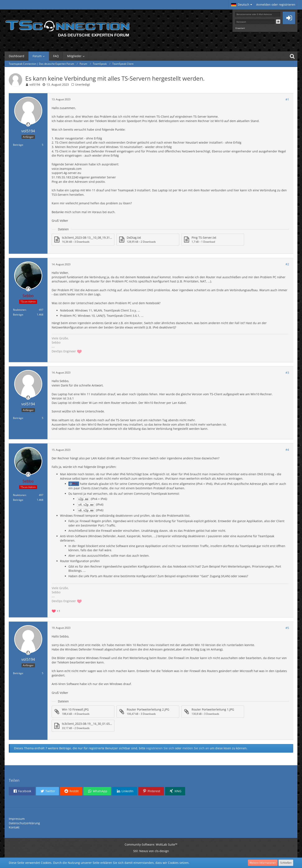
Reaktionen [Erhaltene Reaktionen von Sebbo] (19, 310)
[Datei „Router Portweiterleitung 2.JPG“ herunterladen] (148, 712)
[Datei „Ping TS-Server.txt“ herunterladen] (213, 240)
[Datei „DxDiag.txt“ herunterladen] (148, 240)
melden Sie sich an (196, 748)
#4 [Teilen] (287, 450)
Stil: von (151, 851)
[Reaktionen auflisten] (56, 611)
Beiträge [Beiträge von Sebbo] (18, 315)
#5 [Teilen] (287, 628)
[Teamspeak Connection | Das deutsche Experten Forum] (67, 27)
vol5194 (35, 84)
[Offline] (28, 124)
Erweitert (240, 28)
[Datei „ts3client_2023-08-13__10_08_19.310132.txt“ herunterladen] (83, 240)
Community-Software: (151, 844)
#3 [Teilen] (287, 373)
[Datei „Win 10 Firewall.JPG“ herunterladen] (83, 712)
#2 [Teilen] (287, 264)
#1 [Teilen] (287, 99)
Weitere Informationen (263, 863)
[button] (242, 5)
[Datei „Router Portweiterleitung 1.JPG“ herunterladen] (213, 712)
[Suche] (292, 56)
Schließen (286, 863)
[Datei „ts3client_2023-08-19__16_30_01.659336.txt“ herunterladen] (83, 726)
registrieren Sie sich (160, 748)
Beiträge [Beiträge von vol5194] (18, 145)
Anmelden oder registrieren (276, 5)
